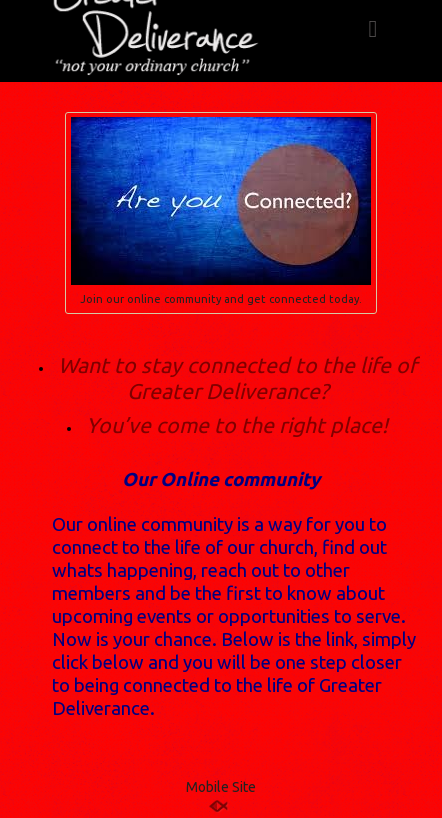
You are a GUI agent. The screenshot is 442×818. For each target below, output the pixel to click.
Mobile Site (221, 787)
